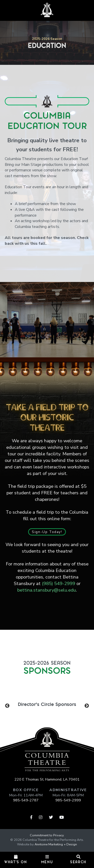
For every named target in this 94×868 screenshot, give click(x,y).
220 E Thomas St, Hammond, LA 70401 (47, 779)
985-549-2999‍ (68, 800)
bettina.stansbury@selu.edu (47, 590)
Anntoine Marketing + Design (56, 844)
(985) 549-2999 (59, 583)
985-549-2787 (26, 800)
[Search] (78, 860)
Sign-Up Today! (47, 532)
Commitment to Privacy (47, 835)
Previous (7, 706)
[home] (47, 10)
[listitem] (47, 704)
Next (87, 706)
